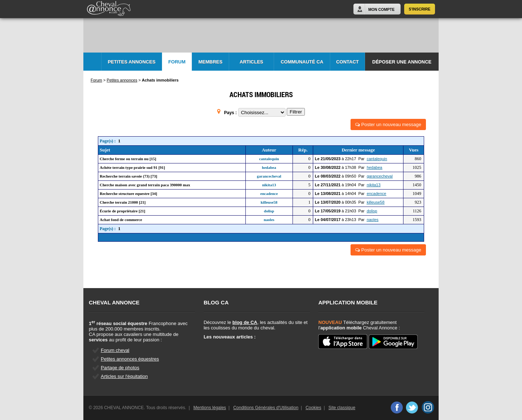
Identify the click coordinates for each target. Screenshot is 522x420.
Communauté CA (302, 62)
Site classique (342, 408)
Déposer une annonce (402, 62)
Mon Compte (381, 9)
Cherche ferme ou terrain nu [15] (128, 159)
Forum (177, 62)
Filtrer (296, 112)
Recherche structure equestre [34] (129, 194)
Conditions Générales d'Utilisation (266, 408)
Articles (251, 62)
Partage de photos (120, 368)
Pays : (231, 113)
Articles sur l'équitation (124, 376)
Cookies (313, 408)
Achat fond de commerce (121, 220)
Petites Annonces (132, 62)
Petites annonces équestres (130, 359)
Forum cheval (115, 350)
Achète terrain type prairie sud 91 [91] (132, 167)
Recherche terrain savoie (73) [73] (129, 176)
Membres (210, 62)
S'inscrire (420, 9)
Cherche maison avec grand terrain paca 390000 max (145, 185)
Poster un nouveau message (388, 124)
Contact (347, 62)
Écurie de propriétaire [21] (123, 211)
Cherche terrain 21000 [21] (123, 202)
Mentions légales (210, 408)
